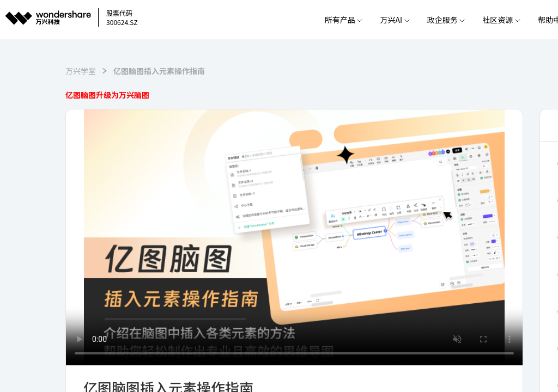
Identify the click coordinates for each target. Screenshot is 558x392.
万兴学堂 (81, 71)
